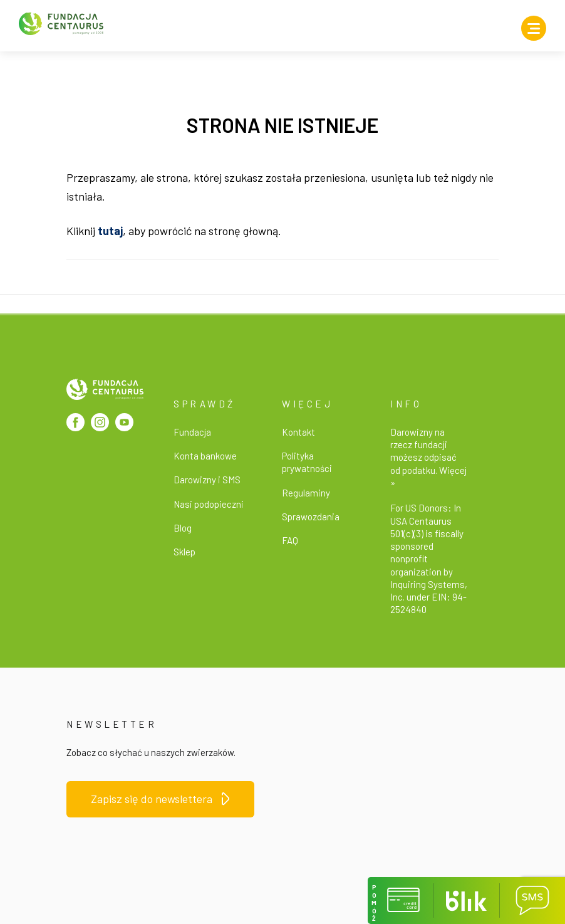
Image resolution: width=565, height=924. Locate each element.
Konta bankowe (205, 456)
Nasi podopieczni (209, 504)
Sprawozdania (311, 517)
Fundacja (192, 432)
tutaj (110, 231)
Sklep (184, 552)
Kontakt (298, 432)
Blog (183, 528)
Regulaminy (306, 493)
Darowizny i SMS (207, 480)
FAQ (290, 540)
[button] (401, 900)
